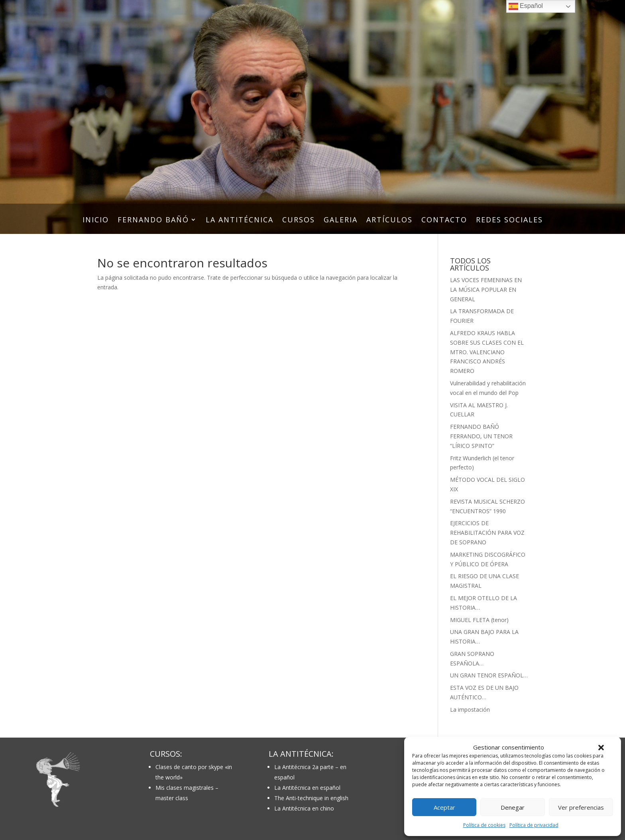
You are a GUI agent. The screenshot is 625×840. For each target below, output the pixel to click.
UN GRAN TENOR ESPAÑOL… (489, 675)
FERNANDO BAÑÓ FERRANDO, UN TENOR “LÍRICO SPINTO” (481, 436)
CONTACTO (444, 221)
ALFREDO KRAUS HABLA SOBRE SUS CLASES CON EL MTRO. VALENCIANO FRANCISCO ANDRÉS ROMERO (487, 352)
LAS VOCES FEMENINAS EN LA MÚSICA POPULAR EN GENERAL (486, 289)
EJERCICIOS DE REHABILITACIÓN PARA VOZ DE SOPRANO (487, 533)
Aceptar (444, 807)
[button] (601, 748)
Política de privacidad (534, 825)
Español (526, 6)
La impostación (470, 709)
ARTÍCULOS (389, 221)
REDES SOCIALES (509, 221)
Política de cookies (484, 825)
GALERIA (341, 221)
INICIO (96, 221)
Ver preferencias (581, 807)
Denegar (513, 807)
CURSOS (299, 221)
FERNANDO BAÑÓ (153, 221)
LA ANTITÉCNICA (240, 221)
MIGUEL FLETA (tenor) (479, 620)
